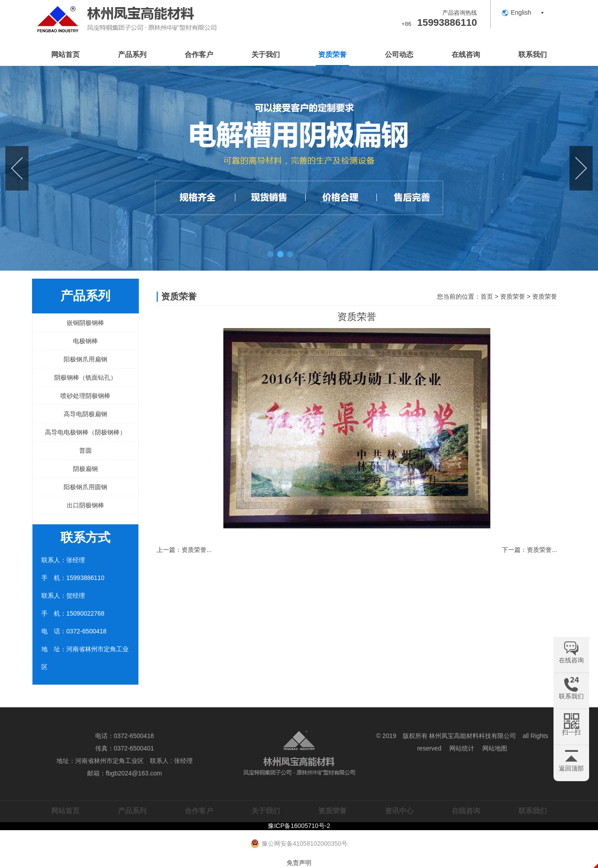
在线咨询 (466, 55)
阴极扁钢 (85, 469)
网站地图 (495, 748)
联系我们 (533, 55)
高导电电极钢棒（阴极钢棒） (85, 432)
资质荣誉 (332, 55)
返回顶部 (571, 768)
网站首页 (65, 55)
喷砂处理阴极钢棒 (85, 396)
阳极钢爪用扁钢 (85, 359)
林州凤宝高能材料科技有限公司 (473, 736)
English (521, 12)
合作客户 (199, 55)
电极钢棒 (85, 341)
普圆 (85, 450)
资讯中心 (399, 811)
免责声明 (299, 863)
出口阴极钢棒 (85, 505)
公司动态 (399, 55)
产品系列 (132, 55)
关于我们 (266, 55)
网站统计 (462, 748)
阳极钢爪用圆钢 (85, 487)
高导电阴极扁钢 (85, 414)
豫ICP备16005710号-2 (299, 826)
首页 (487, 296)
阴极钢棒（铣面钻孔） (85, 377)
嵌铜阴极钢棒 (85, 323)
